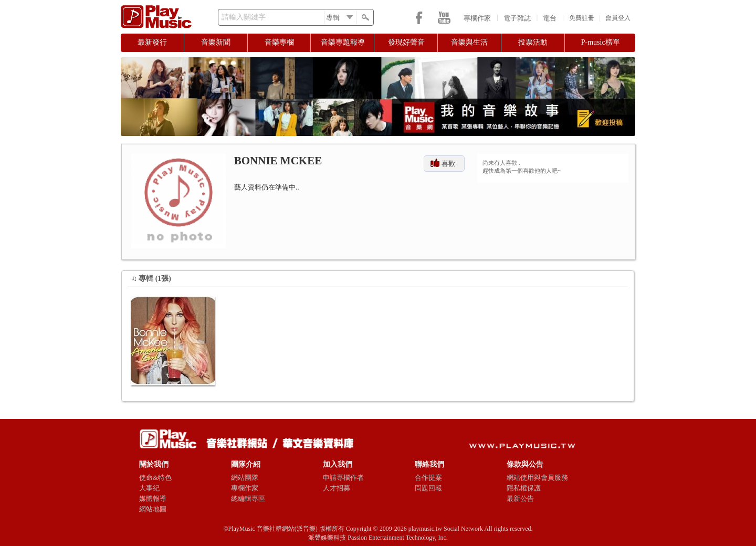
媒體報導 (153, 498)
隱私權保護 (524, 488)
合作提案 (428, 477)
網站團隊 (245, 477)
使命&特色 (155, 477)
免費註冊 (582, 18)
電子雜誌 (517, 18)
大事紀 (149, 488)
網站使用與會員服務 (537, 477)
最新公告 (520, 498)
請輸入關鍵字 (244, 17)
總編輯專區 (248, 498)
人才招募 (337, 488)
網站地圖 (153, 509)
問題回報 (428, 488)
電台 (550, 18)
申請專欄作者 (343, 477)
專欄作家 (477, 18)
